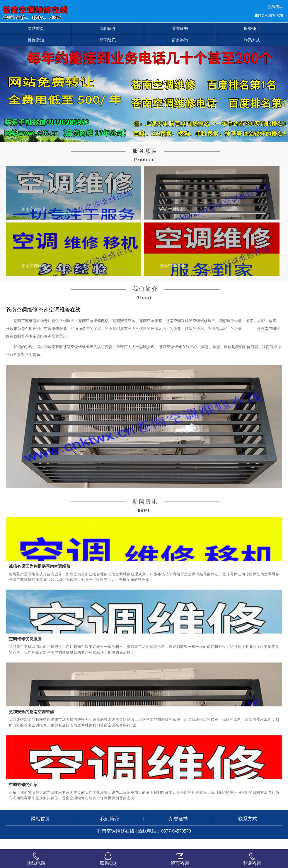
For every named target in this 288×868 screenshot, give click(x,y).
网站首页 (36, 28)
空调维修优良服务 (25, 649)
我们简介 (108, 28)
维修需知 (36, 40)
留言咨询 (180, 40)
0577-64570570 (269, 15)
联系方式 (252, 40)
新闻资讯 (108, 40)
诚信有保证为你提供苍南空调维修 (40, 576)
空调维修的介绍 (23, 795)
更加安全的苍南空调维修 (31, 722)
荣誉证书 (180, 28)
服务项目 (252, 28)
